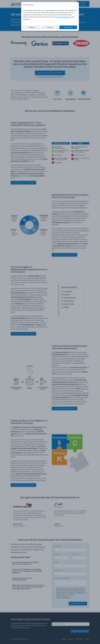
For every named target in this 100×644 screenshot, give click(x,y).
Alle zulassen (68, 27)
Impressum (26, 19)
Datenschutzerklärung (64, 17)
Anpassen (50, 27)
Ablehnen (32, 27)
